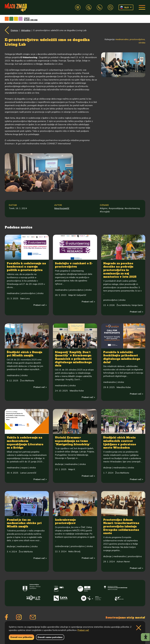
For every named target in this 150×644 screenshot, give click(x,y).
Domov (14, 30)
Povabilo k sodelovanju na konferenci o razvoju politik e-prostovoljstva (26, 267)
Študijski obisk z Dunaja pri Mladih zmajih (24, 354)
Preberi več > (40, 305)
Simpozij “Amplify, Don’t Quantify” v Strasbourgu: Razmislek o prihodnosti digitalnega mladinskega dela (73, 359)
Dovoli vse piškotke (21, 637)
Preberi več (83, 630)
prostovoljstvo (137, 39)
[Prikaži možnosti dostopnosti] (145, 637)
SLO (125, 7)
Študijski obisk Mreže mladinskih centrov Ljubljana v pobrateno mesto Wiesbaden (120, 443)
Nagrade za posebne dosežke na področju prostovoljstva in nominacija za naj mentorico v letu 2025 (120, 270)
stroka (142, 43)
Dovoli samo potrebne (50, 637)
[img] (37, 187)
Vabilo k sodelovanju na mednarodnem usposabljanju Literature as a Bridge (25, 443)
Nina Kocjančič (62, 208)
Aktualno (26, 30)
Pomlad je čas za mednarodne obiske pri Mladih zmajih (24, 523)
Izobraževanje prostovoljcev (65, 521)
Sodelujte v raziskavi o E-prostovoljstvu (74, 265)
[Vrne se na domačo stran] (16, 7)
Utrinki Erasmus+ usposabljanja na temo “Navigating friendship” (73, 441)
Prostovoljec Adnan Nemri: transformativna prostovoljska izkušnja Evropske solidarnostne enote (121, 527)
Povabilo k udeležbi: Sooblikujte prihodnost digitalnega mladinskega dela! (122, 357)
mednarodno (122, 39)
